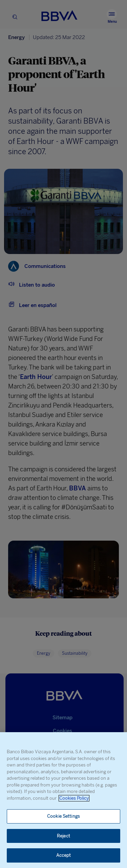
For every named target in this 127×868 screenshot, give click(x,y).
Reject (63, 836)
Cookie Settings (63, 816)
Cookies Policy (74, 798)
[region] (63, 800)
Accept (64, 855)
